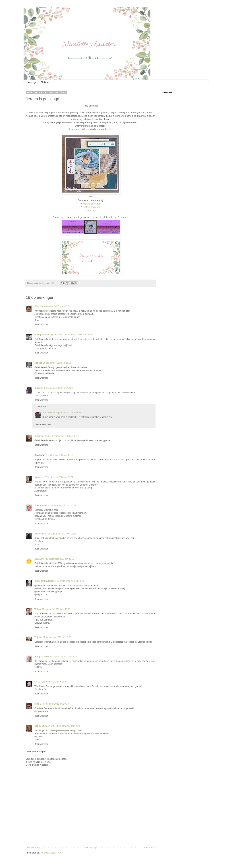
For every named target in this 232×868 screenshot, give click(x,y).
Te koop (45, 82)
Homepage (31, 82)
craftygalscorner (91, 207)
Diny (37, 306)
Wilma (38, 609)
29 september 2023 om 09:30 (66, 726)
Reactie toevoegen (36, 752)
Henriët (38, 363)
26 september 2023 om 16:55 (78, 335)
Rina (37, 704)
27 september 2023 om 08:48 (71, 581)
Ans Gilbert (41, 534)
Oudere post (149, 848)
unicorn (91, 210)
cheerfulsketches (91, 204)
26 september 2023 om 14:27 (54, 306)
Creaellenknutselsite (45, 581)
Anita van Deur (42, 436)
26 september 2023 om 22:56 (60, 559)
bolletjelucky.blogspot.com (48, 335)
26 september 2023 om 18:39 (58, 388)
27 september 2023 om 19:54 (53, 682)
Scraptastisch (42, 657)
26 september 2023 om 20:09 (62, 505)
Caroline (39, 388)
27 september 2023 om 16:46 (64, 657)
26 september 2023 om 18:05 (57, 363)
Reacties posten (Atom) (52, 853)
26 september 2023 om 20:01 (59, 477)
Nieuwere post (34, 848)
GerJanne (39, 559)
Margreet (39, 477)
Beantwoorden (41, 324)
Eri (36, 682)
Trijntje (38, 637)
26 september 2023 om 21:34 (62, 534)
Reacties (42, 407)
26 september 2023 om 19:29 (59, 455)
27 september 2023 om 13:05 (57, 637)
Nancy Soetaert (42, 726)
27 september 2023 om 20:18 (54, 704)
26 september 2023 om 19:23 (65, 436)
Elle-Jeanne (41, 505)
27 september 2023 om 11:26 (56, 609)
